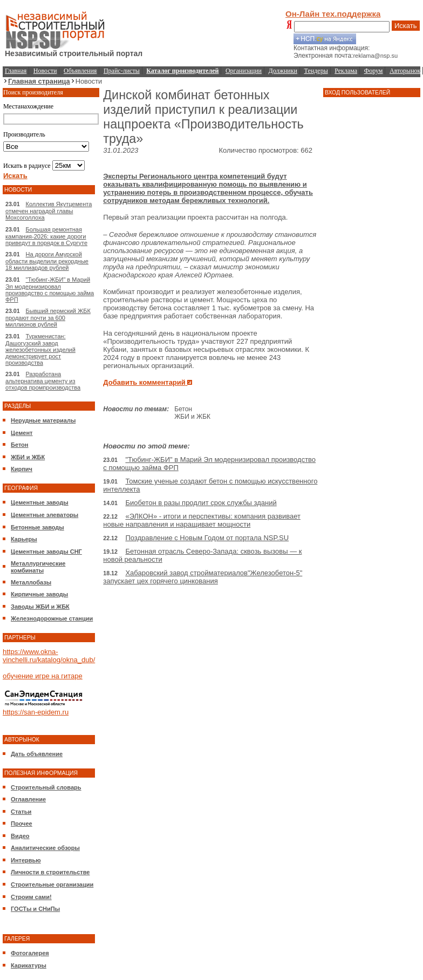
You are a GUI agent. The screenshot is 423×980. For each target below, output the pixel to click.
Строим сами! (31, 897)
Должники (283, 71)
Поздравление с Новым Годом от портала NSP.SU (207, 538)
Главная (16, 71)
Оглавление (28, 799)
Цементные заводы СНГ (46, 552)
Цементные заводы (40, 502)
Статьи (21, 812)
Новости (45, 71)
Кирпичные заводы (39, 594)
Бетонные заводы (37, 527)
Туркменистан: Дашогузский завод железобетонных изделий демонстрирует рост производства (40, 349)
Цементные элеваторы (45, 515)
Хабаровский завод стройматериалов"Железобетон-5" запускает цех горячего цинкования (203, 577)
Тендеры (316, 71)
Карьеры (24, 539)
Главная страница (39, 81)
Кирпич (22, 469)
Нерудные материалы (43, 420)
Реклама (346, 71)
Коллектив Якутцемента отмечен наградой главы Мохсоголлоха (49, 211)
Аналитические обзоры (45, 848)
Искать (406, 26)
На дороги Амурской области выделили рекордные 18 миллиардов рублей (47, 261)
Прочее (22, 824)
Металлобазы (31, 582)
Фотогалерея (30, 953)
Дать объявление (37, 754)
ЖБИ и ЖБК (28, 457)
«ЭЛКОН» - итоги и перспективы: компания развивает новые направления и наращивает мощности (202, 520)
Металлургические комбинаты (38, 567)
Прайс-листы (122, 71)
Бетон (19, 445)
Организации (244, 71)
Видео (20, 836)
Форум (374, 71)
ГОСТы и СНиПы (35, 909)
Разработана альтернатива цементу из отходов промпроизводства (43, 381)
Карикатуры (29, 965)
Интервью (26, 860)
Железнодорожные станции (52, 618)
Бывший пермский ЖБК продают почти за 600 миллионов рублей (48, 318)
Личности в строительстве (50, 872)
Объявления (80, 71)
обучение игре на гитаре (43, 676)
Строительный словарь (46, 787)
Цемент (22, 433)
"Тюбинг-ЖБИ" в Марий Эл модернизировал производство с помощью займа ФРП (50, 290)
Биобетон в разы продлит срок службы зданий (201, 503)
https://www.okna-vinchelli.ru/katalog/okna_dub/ (49, 656)
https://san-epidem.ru (36, 712)
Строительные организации (52, 884)
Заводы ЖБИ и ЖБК (40, 607)
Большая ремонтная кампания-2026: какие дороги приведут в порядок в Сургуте (46, 236)
